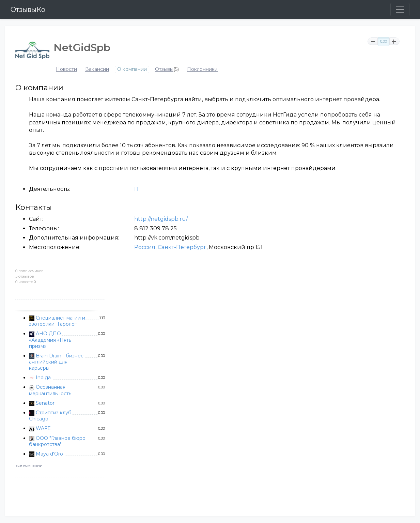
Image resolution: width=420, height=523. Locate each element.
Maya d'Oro (49, 454)
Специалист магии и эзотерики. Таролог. (57, 321)
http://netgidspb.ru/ (161, 219)
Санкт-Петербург (182, 247)
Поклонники (202, 69)
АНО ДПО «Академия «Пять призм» (50, 340)
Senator (45, 403)
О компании (132, 69)
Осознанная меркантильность (50, 390)
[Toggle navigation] (400, 10)
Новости (66, 69)
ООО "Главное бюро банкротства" (57, 441)
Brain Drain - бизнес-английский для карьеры (57, 362)
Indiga (43, 378)
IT (137, 189)
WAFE (43, 428)
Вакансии (97, 69)
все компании (29, 465)
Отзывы (164, 69)
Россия (145, 247)
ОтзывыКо (28, 10)
